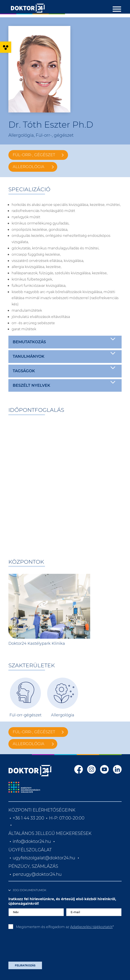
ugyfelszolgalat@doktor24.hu (44, 858)
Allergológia (29, 167)
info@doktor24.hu (32, 841)
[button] (6, 47)
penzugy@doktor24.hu (38, 874)
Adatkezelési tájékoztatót (91, 927)
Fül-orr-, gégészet (34, 155)
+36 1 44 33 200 (28, 818)
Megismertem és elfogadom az (65, 927)
